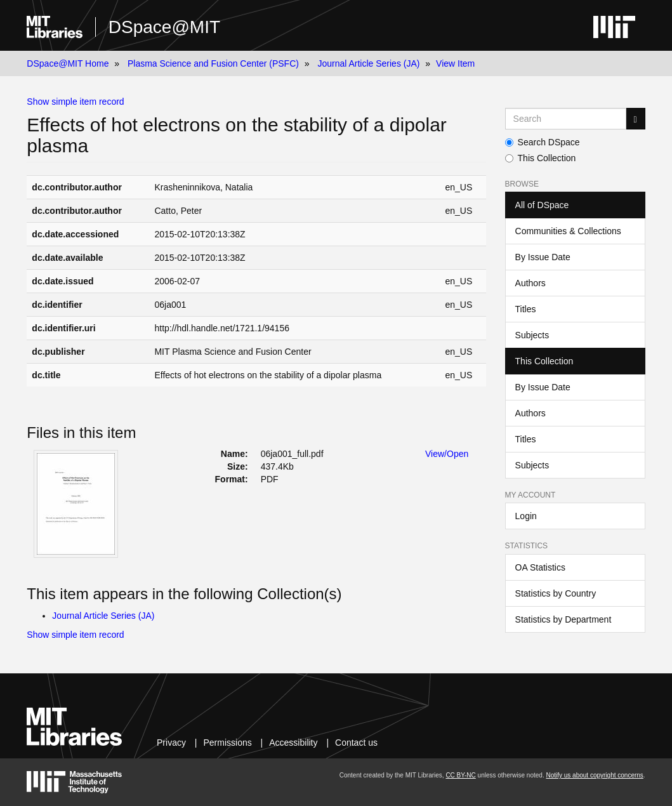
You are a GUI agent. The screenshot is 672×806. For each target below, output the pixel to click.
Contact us (356, 743)
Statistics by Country (556, 593)
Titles (526, 309)
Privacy (171, 743)
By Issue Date (543, 257)
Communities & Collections (568, 231)
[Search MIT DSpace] (566, 119)
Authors (530, 283)
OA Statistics (540, 567)
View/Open (447, 454)
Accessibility (293, 743)
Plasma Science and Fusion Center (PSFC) (213, 63)
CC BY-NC (460, 775)
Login (526, 516)
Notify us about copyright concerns (594, 775)
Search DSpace (543, 142)
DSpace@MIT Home (68, 63)
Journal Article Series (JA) (368, 63)
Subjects (532, 335)
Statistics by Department (563, 619)
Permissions (227, 743)
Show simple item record (75, 102)
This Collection (541, 158)
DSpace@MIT (164, 27)
